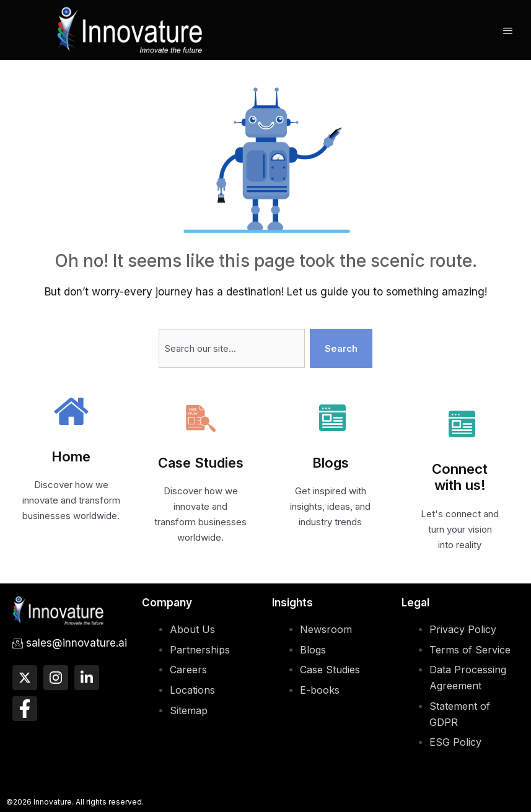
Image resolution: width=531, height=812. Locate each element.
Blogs (331, 463)
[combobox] (232, 348)
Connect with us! (460, 477)
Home (71, 456)
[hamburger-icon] (508, 31)
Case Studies (201, 463)
